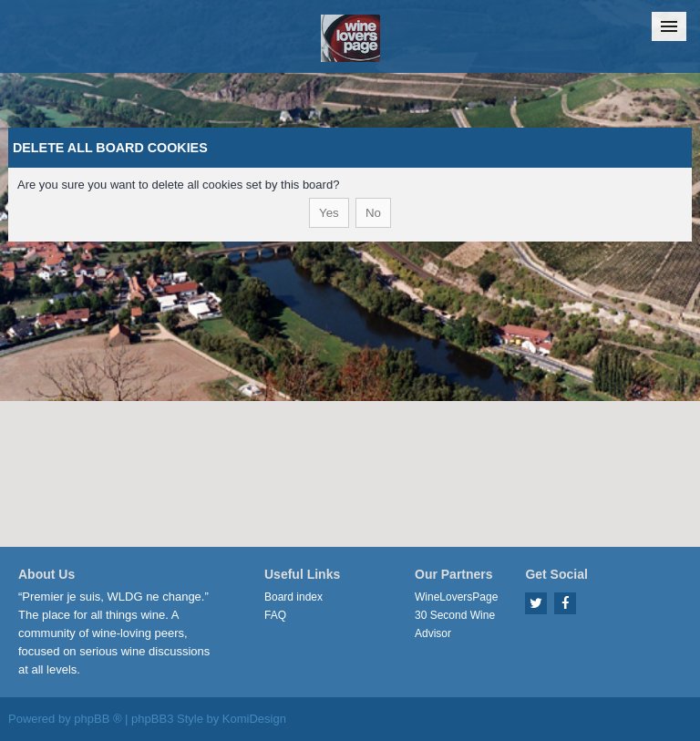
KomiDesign (254, 719)
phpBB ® (98, 719)
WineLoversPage (456, 597)
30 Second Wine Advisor (455, 624)
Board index (293, 597)
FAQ (275, 615)
